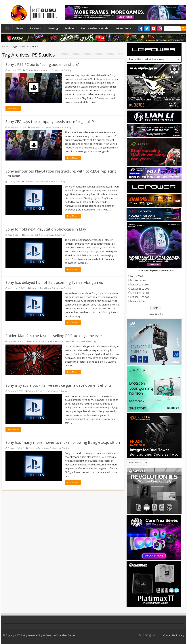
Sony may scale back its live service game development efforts (59, 385)
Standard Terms (66, 635)
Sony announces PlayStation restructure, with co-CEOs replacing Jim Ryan (61, 174)
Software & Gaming (62, 70)
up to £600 (137, 276)
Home (7, 28)
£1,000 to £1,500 (140, 285)
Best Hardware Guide (95, 28)
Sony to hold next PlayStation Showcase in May (46, 229)
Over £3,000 (138, 301)
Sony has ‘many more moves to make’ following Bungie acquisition (63, 442)
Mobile (69, 28)
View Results (156, 314)
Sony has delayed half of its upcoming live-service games (54, 282)
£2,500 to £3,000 (140, 297)
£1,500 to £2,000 (140, 289)
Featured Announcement (38, 70)
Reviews (36, 28)
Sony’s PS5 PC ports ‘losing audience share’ (42, 64)
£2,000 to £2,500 (140, 293)
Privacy (180, 635)
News (20, 28)
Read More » (13, 109)
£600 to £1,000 (139, 280)
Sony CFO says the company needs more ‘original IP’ (50, 122)
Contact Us (169, 635)
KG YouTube (123, 28)
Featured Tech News (41, 127)
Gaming (53, 28)
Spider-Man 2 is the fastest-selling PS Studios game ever (54, 336)
